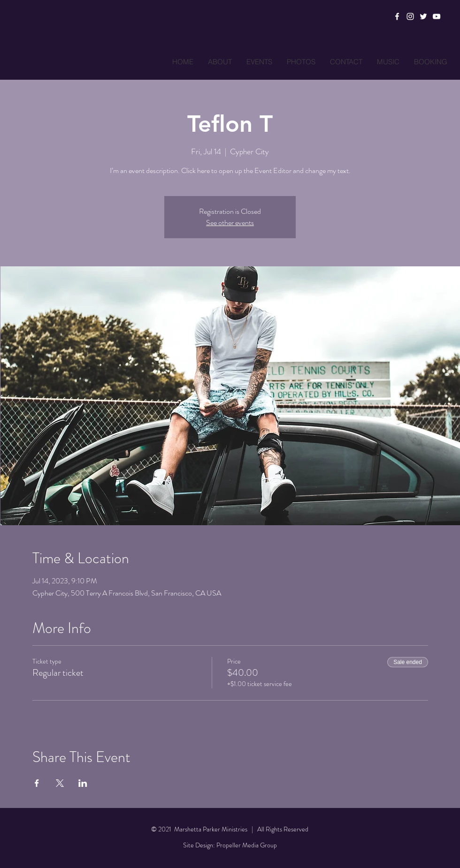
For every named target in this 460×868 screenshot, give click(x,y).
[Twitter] (423, 16)
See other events (230, 223)
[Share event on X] (60, 783)
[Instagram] (410, 16)
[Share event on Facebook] (37, 783)
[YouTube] (437, 16)
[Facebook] (397, 16)
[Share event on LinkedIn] (83, 783)
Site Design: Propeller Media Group (230, 845)
